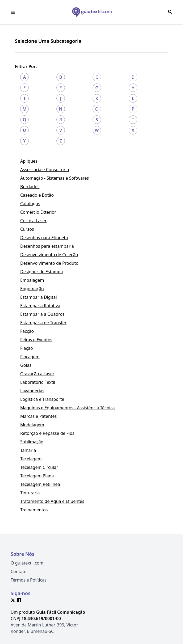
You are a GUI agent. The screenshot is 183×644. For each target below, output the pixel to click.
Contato (19, 571)
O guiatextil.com (27, 563)
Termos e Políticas (29, 580)
